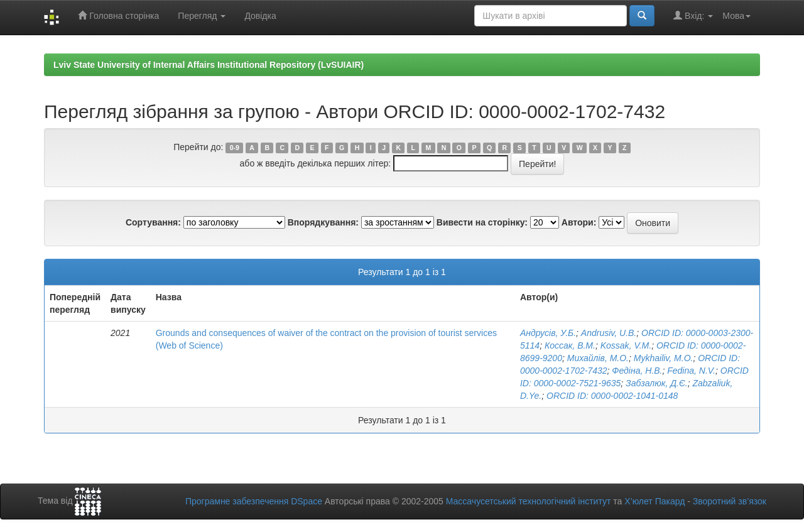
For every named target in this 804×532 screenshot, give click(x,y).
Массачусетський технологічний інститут (529, 501)
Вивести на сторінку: (482, 222)
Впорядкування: (323, 222)
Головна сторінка (118, 15)
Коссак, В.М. (570, 345)
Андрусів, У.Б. (548, 333)
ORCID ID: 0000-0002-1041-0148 (612, 396)
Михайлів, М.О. (598, 358)
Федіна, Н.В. (637, 371)
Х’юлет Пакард (655, 501)
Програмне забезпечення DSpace (254, 501)
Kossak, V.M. (626, 345)
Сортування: (153, 222)
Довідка (260, 16)
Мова (736, 16)
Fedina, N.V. (691, 371)
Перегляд (202, 16)
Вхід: (693, 15)
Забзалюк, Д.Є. (657, 383)
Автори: (579, 222)
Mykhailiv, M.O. (664, 358)
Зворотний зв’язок (730, 501)
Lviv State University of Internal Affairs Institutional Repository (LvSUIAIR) (209, 65)
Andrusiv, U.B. (609, 333)
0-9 (235, 148)
